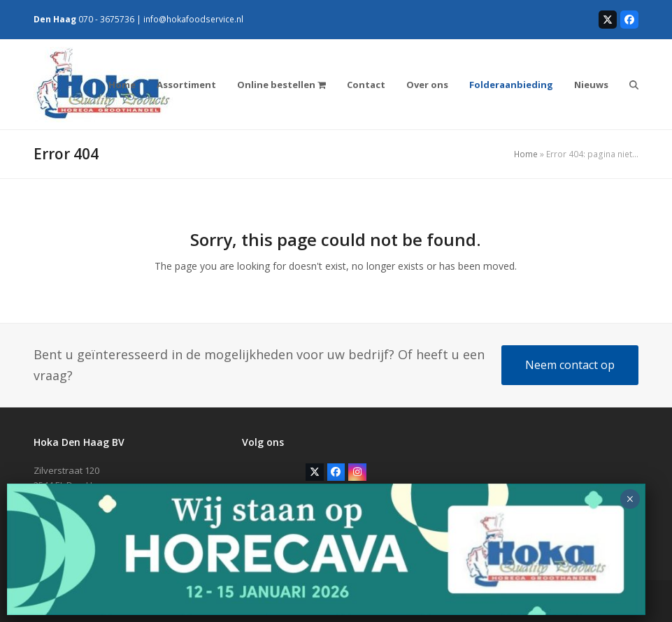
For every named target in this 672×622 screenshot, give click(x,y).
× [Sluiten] (630, 499)
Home (526, 154)
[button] (634, 85)
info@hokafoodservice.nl (193, 19)
